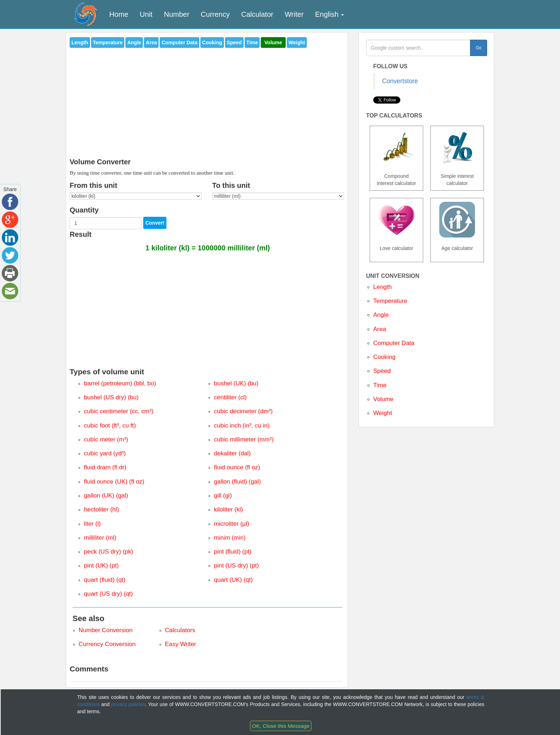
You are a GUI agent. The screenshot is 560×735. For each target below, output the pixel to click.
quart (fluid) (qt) (105, 580)
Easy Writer (181, 644)
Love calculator (396, 248)
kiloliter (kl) (228, 509)
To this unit (231, 185)
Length (80, 42)
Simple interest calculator (457, 180)
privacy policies (128, 704)
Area (151, 42)
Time (252, 42)
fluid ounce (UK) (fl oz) (114, 482)
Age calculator (457, 248)
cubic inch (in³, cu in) (242, 426)
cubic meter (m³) (106, 439)
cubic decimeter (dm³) (243, 411)
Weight (297, 42)
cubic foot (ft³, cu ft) (110, 426)
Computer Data (179, 42)
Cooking (212, 42)
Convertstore (400, 81)
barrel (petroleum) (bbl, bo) (120, 383)
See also (88, 618)
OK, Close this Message (281, 726)
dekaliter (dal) (232, 453)
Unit (146, 14)
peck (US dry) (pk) (109, 552)
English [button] (329, 14)
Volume (273, 42)
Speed (234, 42)
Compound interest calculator (396, 180)
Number (177, 14)
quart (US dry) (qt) (108, 594)
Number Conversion (106, 630)
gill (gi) (223, 496)
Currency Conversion (107, 644)
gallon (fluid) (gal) (237, 482)
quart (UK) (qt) (233, 580)
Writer (294, 14)
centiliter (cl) (230, 397)
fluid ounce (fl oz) (237, 467)
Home (119, 14)
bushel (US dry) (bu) (111, 397)
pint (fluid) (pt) (233, 552)
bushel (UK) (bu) (236, 383)
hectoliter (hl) (101, 509)
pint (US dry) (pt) (236, 566)
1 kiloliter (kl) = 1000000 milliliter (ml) (208, 248)
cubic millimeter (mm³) (244, 439)
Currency (215, 14)
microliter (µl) (232, 524)
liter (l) (92, 524)
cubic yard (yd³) (105, 453)
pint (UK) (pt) (101, 566)
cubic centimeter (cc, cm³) (119, 411)
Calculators (180, 630)
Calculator (257, 14)
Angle (134, 42)
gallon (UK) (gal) (106, 496)
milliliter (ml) (100, 538)
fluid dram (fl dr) (105, 467)
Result (81, 234)
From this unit (93, 185)
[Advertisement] (207, 101)
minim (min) (230, 538)
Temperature (108, 42)
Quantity (84, 210)
